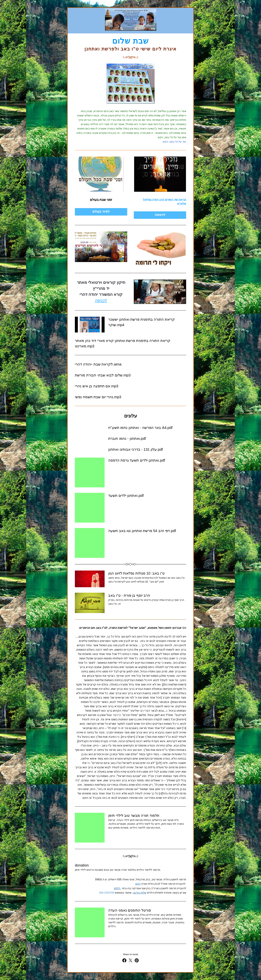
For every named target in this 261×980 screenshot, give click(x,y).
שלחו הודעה (140, 893)
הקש (138, 884)
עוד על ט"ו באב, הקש (174, 142)
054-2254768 (107, 893)
